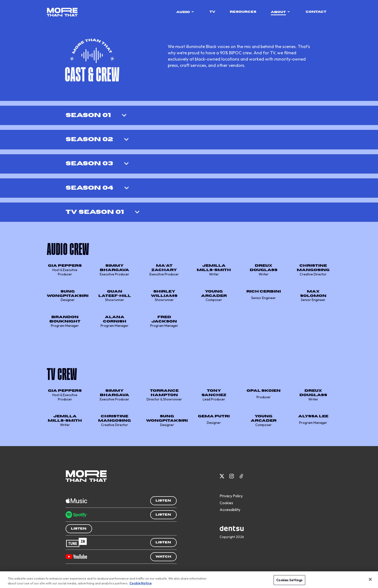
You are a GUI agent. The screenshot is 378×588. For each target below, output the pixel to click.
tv (212, 12)
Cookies (226, 503)
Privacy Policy (231, 496)
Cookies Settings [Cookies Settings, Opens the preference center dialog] (289, 581)
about (280, 12)
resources (243, 12)
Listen (163, 501)
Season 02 (89, 139)
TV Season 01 (95, 212)
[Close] (370, 580)
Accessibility (230, 510)
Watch (163, 557)
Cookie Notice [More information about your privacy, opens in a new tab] (141, 584)
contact (316, 12)
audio (185, 12)
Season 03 (89, 164)
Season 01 (88, 115)
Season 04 (89, 188)
